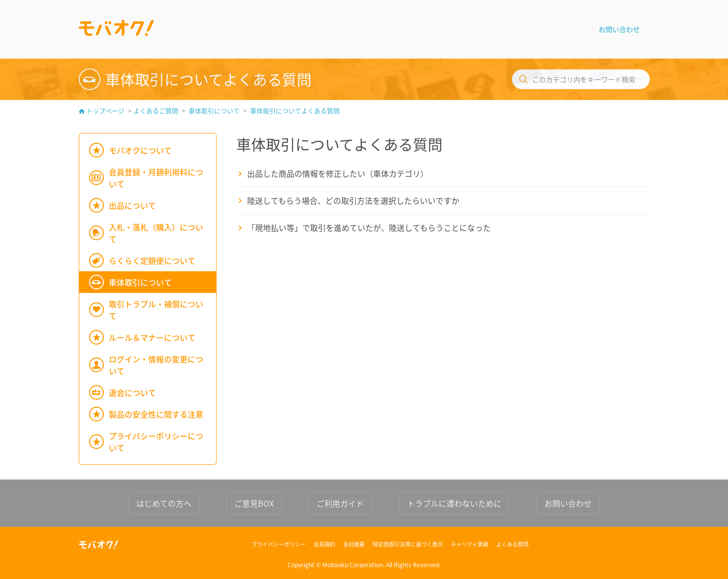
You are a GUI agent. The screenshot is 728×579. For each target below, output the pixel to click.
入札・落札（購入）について (156, 233)
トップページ (105, 111)
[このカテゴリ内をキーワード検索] (581, 79)
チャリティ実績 (470, 544)
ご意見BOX (254, 503)
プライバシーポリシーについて (156, 442)
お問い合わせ (619, 29)
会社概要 (354, 544)
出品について (132, 205)
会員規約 (324, 544)
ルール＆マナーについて (152, 337)
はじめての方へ (164, 503)
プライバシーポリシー (279, 544)
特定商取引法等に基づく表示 (408, 544)
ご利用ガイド (340, 503)
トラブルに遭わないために (454, 503)
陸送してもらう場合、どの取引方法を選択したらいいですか (353, 200)
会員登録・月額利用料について (156, 178)
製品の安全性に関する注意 (156, 414)
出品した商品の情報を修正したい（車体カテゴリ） (338, 173)
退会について (132, 392)
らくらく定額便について (152, 260)
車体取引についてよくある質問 (295, 111)
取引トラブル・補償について (156, 310)
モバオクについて (140, 150)
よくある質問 (512, 544)
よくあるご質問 (156, 111)
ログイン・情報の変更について (156, 365)
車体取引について (214, 111)
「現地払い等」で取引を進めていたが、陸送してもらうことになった (369, 227)
